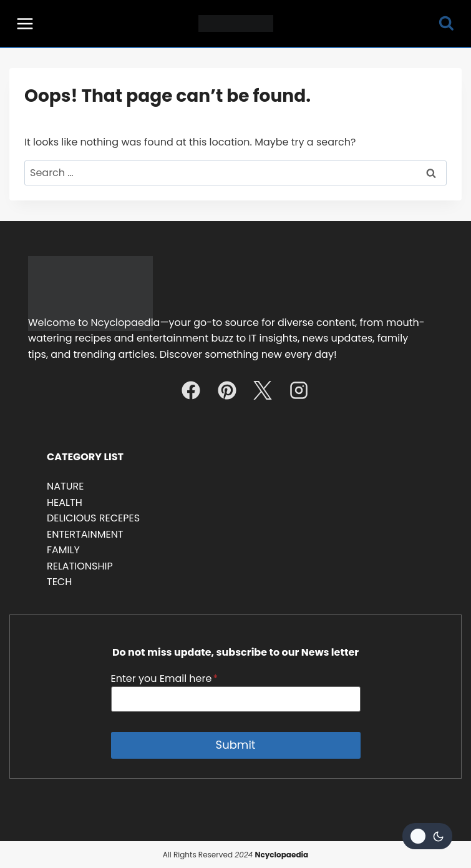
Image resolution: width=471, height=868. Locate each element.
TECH (59, 582)
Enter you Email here (165, 678)
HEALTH (65, 502)
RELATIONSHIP (80, 566)
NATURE (65, 486)
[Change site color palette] (427, 836)
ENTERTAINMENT (85, 534)
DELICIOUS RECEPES (93, 518)
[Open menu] (25, 23)
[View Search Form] (446, 23)
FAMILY (63, 550)
